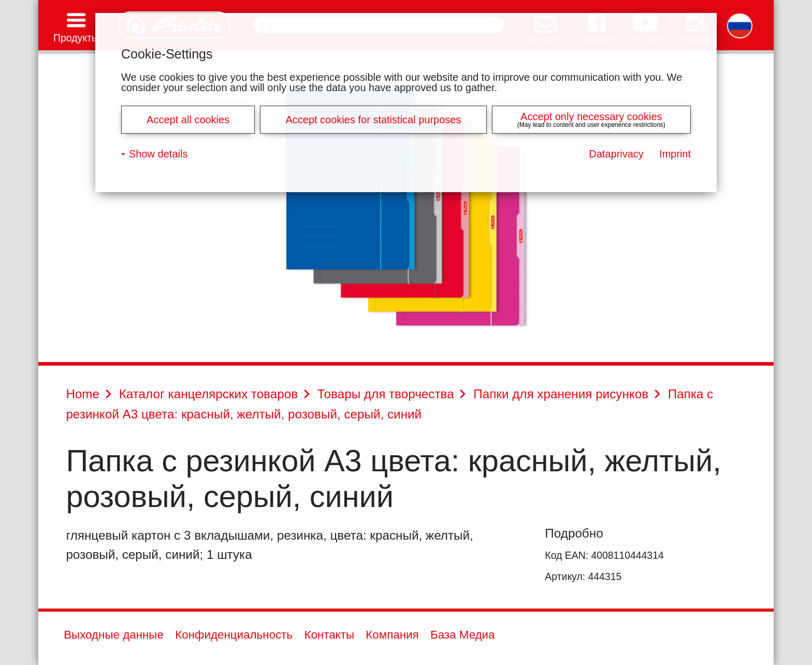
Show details (158, 154)
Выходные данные (114, 635)
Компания (392, 635)
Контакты (329, 635)
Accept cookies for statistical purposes (373, 120)
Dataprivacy (616, 154)
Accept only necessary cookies (591, 117)
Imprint (675, 154)
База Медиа (463, 635)
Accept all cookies (188, 120)
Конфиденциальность (234, 635)
